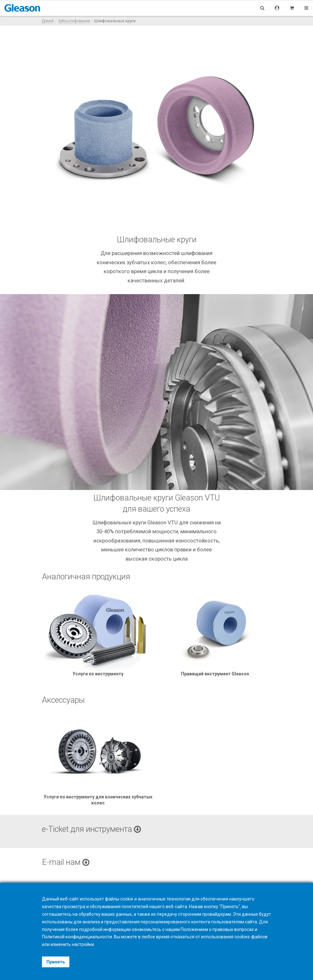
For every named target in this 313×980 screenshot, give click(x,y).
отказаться (182, 937)
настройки (83, 944)
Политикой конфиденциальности (77, 937)
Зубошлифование (74, 21)
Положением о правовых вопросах (217, 929)
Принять (56, 962)
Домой (48, 21)
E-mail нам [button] (66, 862)
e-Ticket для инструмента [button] (91, 829)
